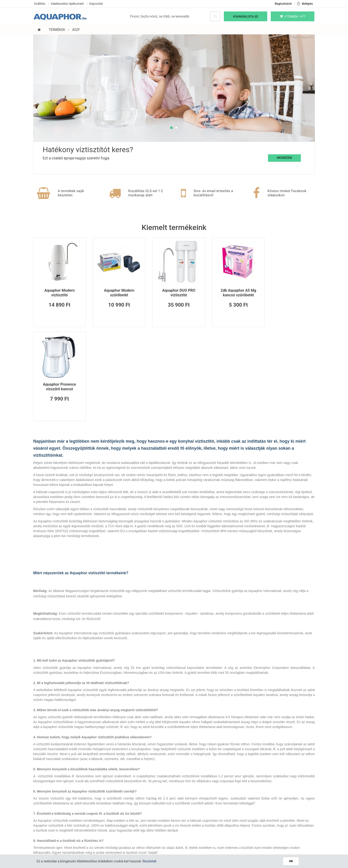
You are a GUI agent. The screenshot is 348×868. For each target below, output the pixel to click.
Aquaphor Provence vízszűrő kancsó (289, 292)
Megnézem (283, 158)
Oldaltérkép (114, 816)
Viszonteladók (164, 810)
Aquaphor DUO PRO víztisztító (174, 292)
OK (291, 861)
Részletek (150, 861)
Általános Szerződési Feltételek (57, 821)
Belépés (305, 4)
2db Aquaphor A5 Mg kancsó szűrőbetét (231, 292)
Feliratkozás (302, 833)
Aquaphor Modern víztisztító (59, 292)
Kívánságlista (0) (246, 17)
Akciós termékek (166, 816)
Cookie (39, 810)
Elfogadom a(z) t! (234, 832)
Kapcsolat (96, 4)
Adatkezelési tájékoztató (67, 4)
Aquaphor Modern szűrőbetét (117, 292)
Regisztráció (283, 4)
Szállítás (40, 4)
